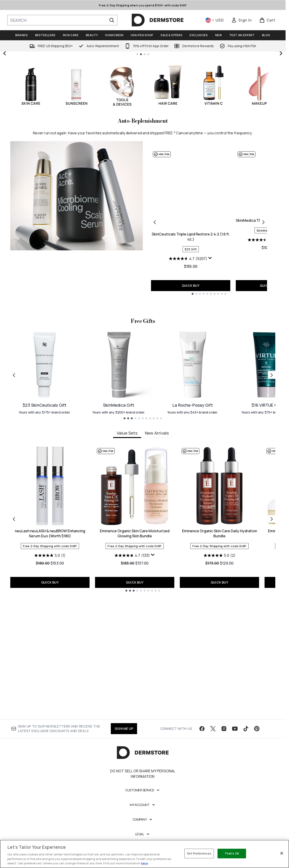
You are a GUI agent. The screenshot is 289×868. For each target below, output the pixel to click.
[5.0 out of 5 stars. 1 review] (50, 696)
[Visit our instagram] (224, 749)
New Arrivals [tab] (157, 574)
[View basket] (267, 20)
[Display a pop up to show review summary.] (210, 362)
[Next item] (272, 660)
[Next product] (263, 326)
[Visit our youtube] (235, 749)
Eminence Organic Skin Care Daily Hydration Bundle (220, 674)
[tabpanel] (143, 660)
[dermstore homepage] (158, 20)
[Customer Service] (143, 811)
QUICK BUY (191, 390)
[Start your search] (62, 20)
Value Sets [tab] (127, 574)
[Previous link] (14, 516)
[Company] (143, 840)
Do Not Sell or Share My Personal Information (143, 794)
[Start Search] (112, 20)
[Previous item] (14, 660)
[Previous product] (155, 326)
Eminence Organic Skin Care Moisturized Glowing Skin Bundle (135, 674)
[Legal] (143, 854)
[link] (241, 20)
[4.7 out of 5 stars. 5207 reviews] (188, 363)
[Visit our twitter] (213, 749)
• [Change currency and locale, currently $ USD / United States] (215, 20)
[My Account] (143, 825)
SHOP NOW (214, 136)
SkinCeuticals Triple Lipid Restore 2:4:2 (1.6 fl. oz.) (191, 341)
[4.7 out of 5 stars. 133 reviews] (132, 696)
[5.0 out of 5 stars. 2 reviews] (220, 696)
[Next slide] (281, 105)
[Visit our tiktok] (246, 749)
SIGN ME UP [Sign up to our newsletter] (124, 749)
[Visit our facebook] (202, 749)
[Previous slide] (5, 105)
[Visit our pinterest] (257, 749)
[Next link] (272, 516)
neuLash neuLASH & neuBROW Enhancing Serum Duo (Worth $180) (50, 674)
